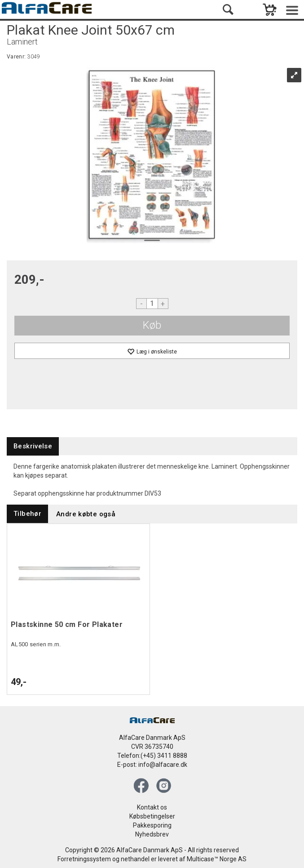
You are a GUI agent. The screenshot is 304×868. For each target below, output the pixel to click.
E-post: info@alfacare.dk (152, 765)
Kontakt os (152, 807)
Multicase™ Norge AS (217, 859)
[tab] (33, 446)
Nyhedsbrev (152, 834)
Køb (152, 325)
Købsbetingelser (152, 816)
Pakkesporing (152, 825)
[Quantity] (152, 304)
